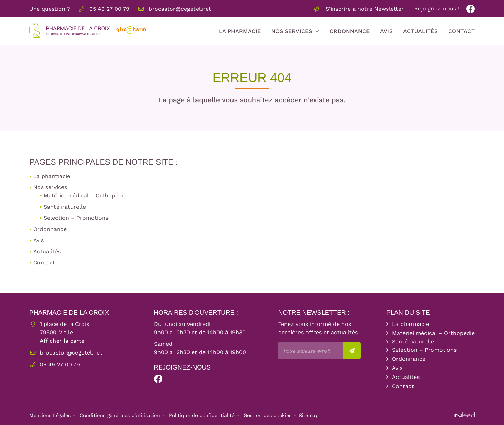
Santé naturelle (65, 207)
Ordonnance (350, 31)
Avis (386, 31)
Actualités (420, 31)
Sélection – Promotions (76, 218)
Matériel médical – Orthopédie (85, 196)
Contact (461, 31)
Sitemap (309, 415)
